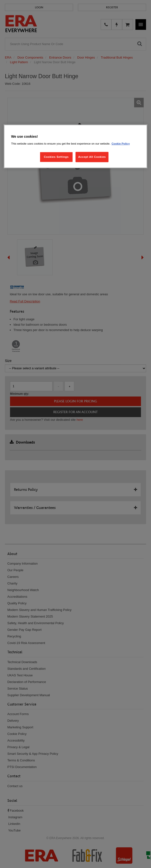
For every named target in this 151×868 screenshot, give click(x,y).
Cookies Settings (56, 157)
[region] (75, 146)
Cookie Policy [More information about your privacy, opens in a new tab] (121, 144)
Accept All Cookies (92, 157)
